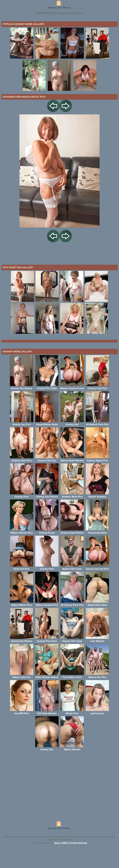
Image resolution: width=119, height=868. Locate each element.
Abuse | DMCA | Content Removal (71, 864)
